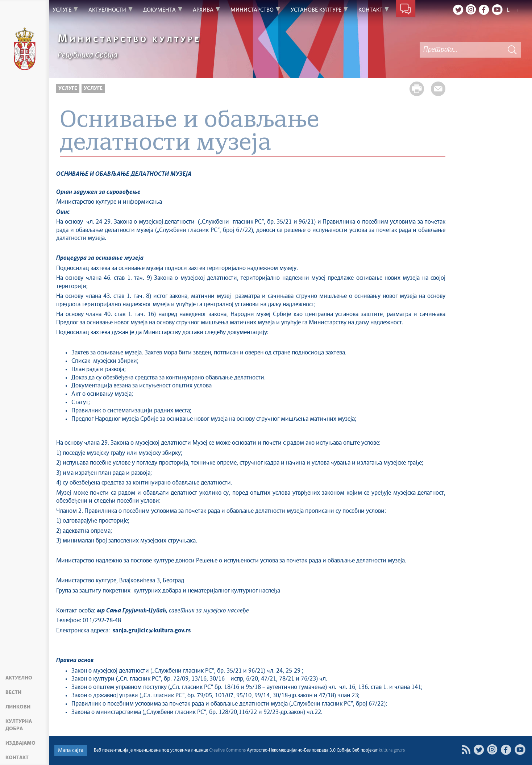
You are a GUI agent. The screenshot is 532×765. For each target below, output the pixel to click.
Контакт (17, 758)
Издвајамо (20, 743)
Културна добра (19, 725)
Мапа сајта (71, 751)
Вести (13, 693)
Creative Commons (227, 751)
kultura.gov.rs (392, 751)
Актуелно (19, 678)
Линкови (18, 707)
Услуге (68, 88)
